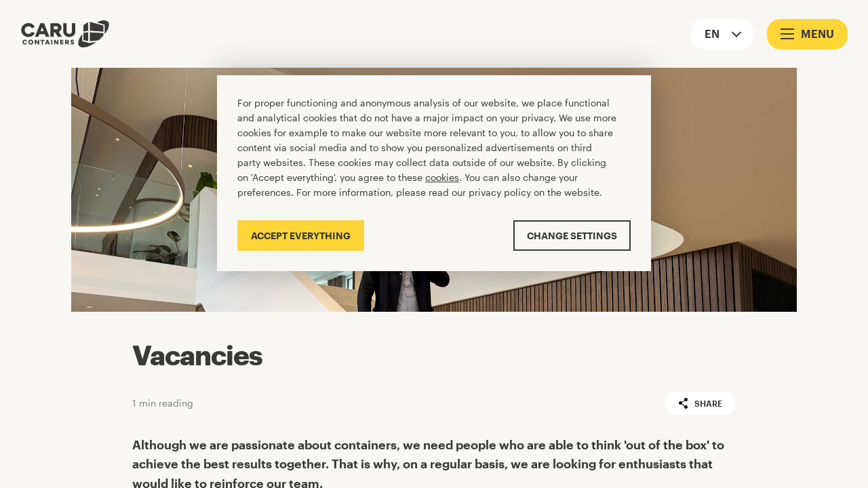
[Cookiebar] (434, 173)
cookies (442, 177)
